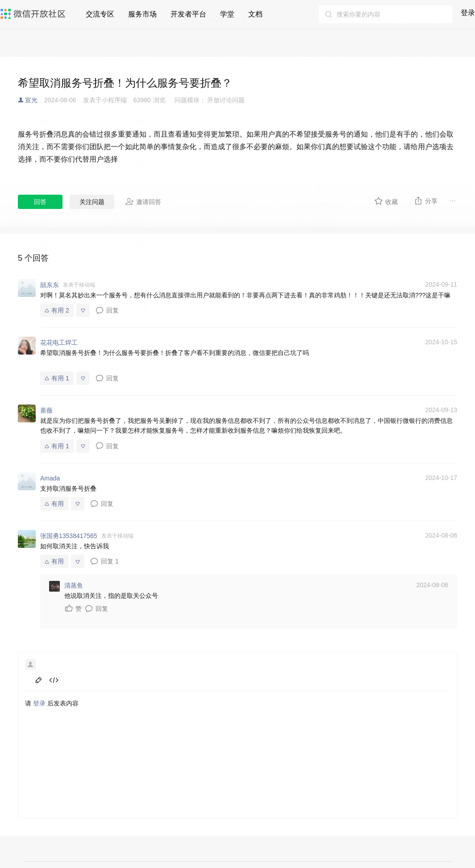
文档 (255, 14)
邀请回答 (143, 201)
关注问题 (92, 202)
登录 (468, 13)
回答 (40, 202)
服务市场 (142, 14)
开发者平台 (188, 14)
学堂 (227, 14)
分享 (426, 200)
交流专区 (100, 14)
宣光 (31, 100)
